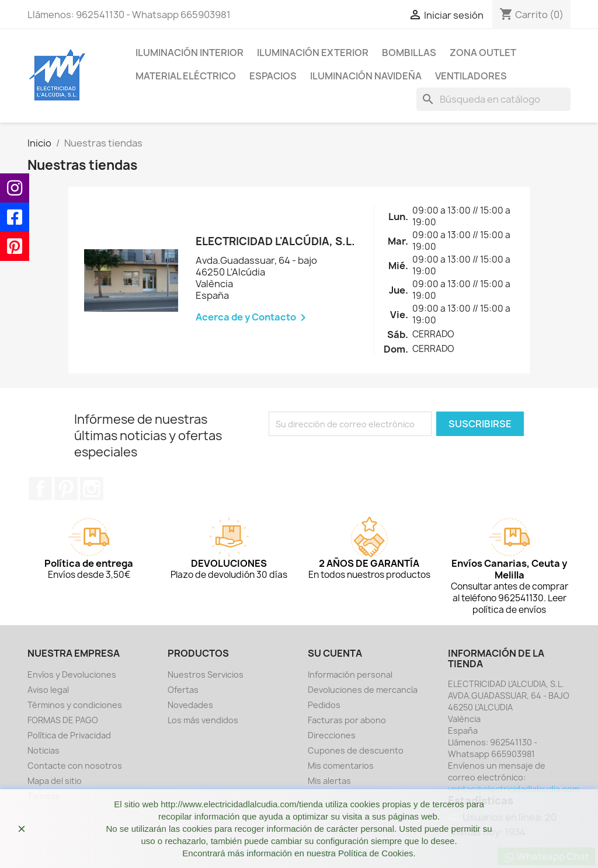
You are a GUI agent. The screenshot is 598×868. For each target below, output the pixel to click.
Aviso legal (48, 690)
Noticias (44, 750)
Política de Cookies (376, 853)
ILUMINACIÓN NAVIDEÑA (366, 76)
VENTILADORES (471, 76)
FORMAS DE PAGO (63, 720)
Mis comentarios (341, 766)
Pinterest (66, 489)
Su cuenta (335, 653)
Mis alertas (329, 781)
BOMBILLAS (409, 53)
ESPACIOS (273, 76)
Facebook (40, 489)
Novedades (190, 705)
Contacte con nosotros (75, 766)
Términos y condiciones (75, 705)
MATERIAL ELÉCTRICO (186, 76)
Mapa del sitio (55, 781)
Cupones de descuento (356, 750)
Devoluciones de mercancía (363, 690)
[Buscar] (493, 99)
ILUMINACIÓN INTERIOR (190, 53)
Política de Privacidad (69, 735)
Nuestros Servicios (206, 674)
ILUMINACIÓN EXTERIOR (313, 53)
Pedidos (324, 705)
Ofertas (183, 690)
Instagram (92, 489)
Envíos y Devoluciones (72, 674)
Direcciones (332, 735)
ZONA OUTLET (483, 53)
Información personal (350, 674)
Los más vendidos (203, 720)
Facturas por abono (347, 720)
